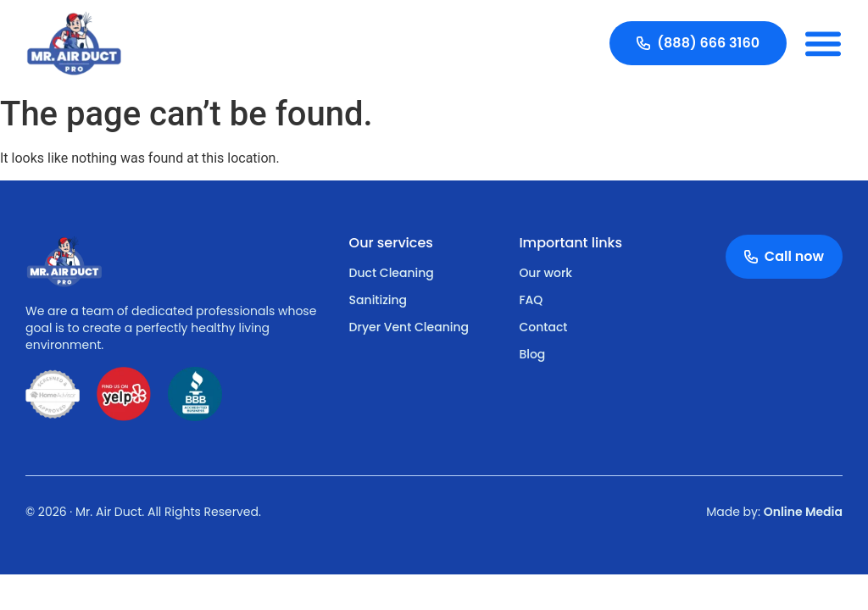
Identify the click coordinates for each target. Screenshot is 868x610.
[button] (823, 43)
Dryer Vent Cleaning (409, 327)
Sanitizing (378, 300)
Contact (543, 327)
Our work (545, 273)
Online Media (803, 512)
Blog (532, 354)
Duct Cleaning (392, 273)
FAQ (531, 300)
